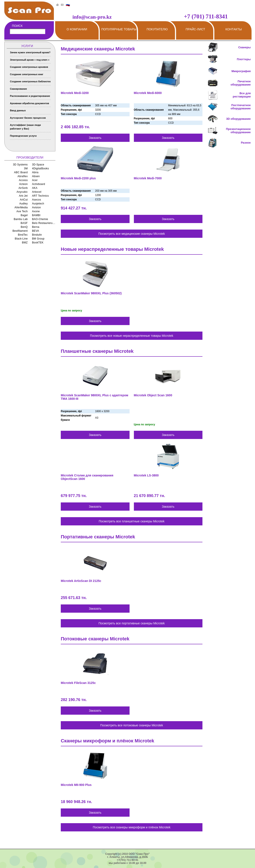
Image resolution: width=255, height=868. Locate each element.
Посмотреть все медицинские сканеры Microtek (132, 234)
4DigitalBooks (40, 168)
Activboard (38, 184)
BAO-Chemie (40, 219)
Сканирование (18, 89)
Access (23, 180)
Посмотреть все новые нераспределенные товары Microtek (132, 336)
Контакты (234, 29)
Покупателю (157, 29)
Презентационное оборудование (238, 131)
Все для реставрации (242, 95)
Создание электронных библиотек (30, 81)
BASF (24, 223)
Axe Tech (22, 211)
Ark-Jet (23, 196)
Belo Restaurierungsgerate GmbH (44, 223)
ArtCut (24, 200)
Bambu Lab (21, 219)
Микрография (241, 71)
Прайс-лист (195, 29)
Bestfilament (20, 231)
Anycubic (22, 192)
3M (26, 168)
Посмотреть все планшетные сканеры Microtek (132, 521)
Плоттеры (244, 59)
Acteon (23, 184)
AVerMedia (21, 207)
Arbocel (37, 192)
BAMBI (36, 215)
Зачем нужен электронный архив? (30, 52)
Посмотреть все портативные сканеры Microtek (132, 623)
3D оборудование (238, 119)
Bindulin (37, 235)
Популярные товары (119, 29)
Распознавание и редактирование (30, 96)
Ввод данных (18, 110)
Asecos (37, 200)
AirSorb (23, 188)
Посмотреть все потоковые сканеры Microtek (132, 725)
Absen (36, 176)
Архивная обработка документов (30, 103)
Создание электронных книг (27, 74)
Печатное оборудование (241, 83)
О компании (77, 29)
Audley (23, 204)
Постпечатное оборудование (241, 107)
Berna (36, 227)
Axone (36, 211)
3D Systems (20, 165)
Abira (35, 172)
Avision (36, 207)
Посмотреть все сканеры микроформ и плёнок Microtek (132, 827)
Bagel (24, 215)
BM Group (38, 239)
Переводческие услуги (23, 136)
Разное (246, 143)
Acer (35, 180)
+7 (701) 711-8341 (206, 16)
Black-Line (21, 239)
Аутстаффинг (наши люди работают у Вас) (25, 127)
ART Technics (40, 196)
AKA (35, 188)
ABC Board (21, 172)
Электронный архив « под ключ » (30, 60)
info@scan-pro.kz (92, 17)
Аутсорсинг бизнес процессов (28, 118)
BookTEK (38, 243)
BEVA (36, 231)
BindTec (23, 235)
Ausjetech (38, 204)
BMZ (25, 243)
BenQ (24, 227)
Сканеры (245, 47)
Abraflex (23, 176)
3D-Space (38, 165)
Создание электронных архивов (29, 67)
